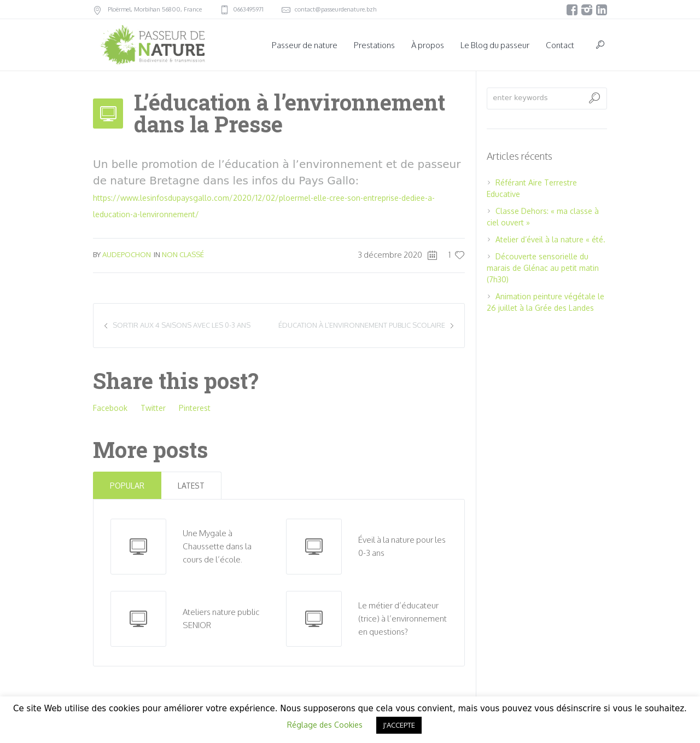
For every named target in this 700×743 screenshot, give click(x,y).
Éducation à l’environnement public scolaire (362, 325)
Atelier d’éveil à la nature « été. (550, 239)
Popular (127, 486)
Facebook (110, 408)
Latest (191, 486)
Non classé (183, 254)
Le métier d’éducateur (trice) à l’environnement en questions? (402, 619)
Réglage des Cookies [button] (325, 725)
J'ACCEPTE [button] (399, 725)
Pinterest (195, 408)
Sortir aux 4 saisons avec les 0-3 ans (182, 325)
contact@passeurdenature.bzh (336, 9)
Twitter (153, 408)
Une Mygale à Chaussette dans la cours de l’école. (217, 546)
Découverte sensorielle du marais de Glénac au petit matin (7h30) (543, 268)
